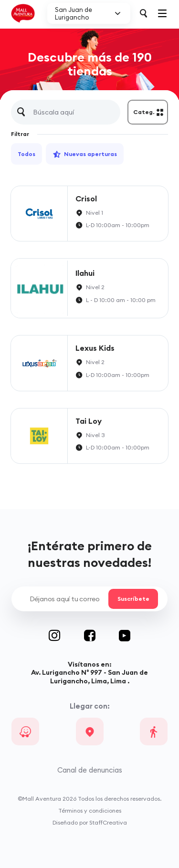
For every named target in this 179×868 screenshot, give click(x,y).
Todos (26, 154)
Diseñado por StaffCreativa (90, 822)
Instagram (66, 636)
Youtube (125, 636)
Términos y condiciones (90, 810)
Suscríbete (133, 599)
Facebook (102, 636)
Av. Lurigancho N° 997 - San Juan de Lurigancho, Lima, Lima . (89, 676)
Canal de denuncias (90, 770)
